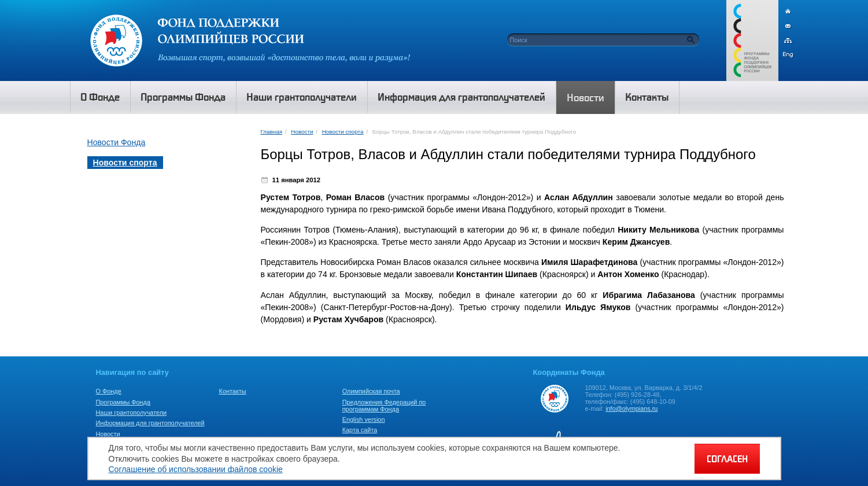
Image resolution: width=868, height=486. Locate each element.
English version (364, 419)
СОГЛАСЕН (727, 459)
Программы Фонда (123, 402)
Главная (272, 132)
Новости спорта (343, 132)
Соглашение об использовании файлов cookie (196, 469)
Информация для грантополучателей (150, 423)
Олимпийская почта (371, 391)
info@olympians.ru (631, 408)
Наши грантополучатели (132, 413)
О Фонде (109, 391)
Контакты (233, 391)
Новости (302, 132)
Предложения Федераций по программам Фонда (384, 406)
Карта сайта (360, 430)
